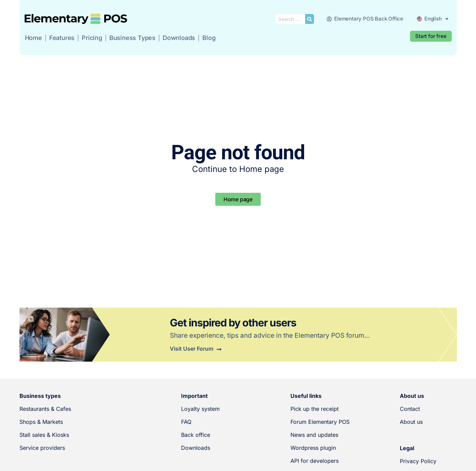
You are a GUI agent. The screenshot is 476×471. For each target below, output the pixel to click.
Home (33, 38)
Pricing (92, 38)
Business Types (132, 38)
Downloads (179, 38)
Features (62, 38)
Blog (209, 38)
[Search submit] (310, 19)
